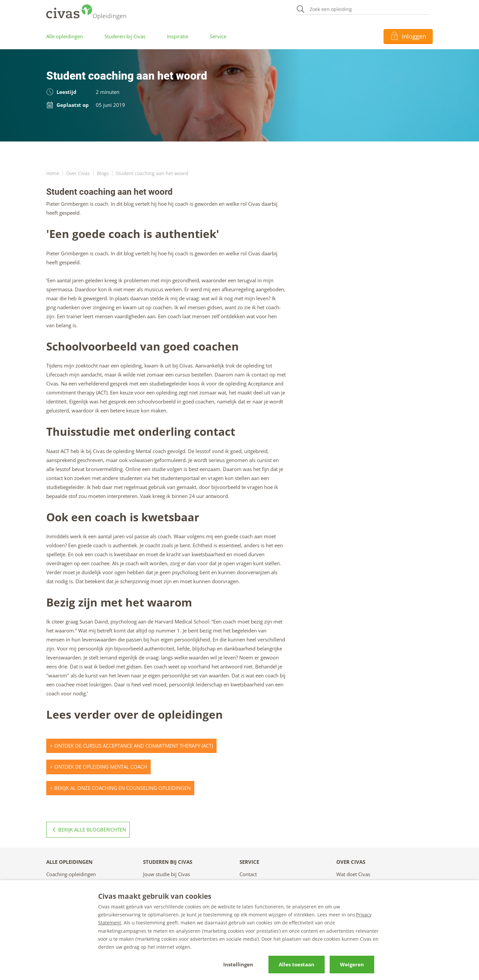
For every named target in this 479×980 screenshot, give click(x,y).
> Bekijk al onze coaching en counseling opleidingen (120, 788)
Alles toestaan (297, 964)
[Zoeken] (363, 9)
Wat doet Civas (353, 874)
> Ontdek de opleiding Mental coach (98, 767)
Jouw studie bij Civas (166, 874)
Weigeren (352, 964)
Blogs (103, 173)
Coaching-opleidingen (71, 874)
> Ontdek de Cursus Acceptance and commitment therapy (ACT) (131, 746)
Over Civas (78, 173)
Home (53, 173)
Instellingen (238, 964)
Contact (248, 874)
